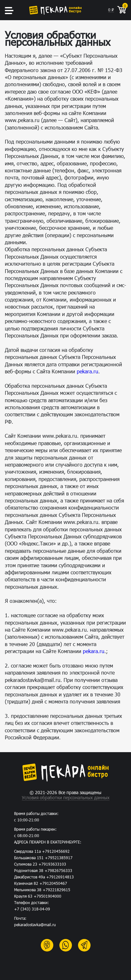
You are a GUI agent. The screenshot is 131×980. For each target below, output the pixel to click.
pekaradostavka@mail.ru (35, 925)
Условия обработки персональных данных (66, 798)
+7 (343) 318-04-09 (32, 909)
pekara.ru (87, 371)
